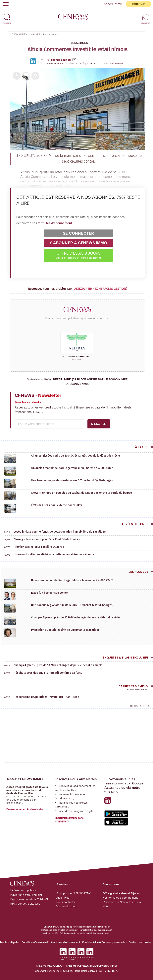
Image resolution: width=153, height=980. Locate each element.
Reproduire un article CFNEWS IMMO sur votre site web (29, 901)
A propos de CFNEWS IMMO (74, 893)
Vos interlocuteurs (68, 906)
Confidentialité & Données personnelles (104, 942)
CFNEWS (71, 966)
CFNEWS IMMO (88, 966)
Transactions (77, 43)
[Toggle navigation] (4, 4)
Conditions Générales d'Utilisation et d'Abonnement (51, 942)
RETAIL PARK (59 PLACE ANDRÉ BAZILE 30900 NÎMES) (77, 382)
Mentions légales (10, 942)
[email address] (50, 424)
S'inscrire (99, 424)
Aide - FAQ (63, 898)
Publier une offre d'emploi (26, 895)
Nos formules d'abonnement (120, 898)
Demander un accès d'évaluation (25, 809)
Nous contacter (66, 902)
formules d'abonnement (55, 223)
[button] (7, 15)
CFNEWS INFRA (108, 966)
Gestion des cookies (140, 942)
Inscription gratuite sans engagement (69, 819)
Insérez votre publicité (24, 891)
